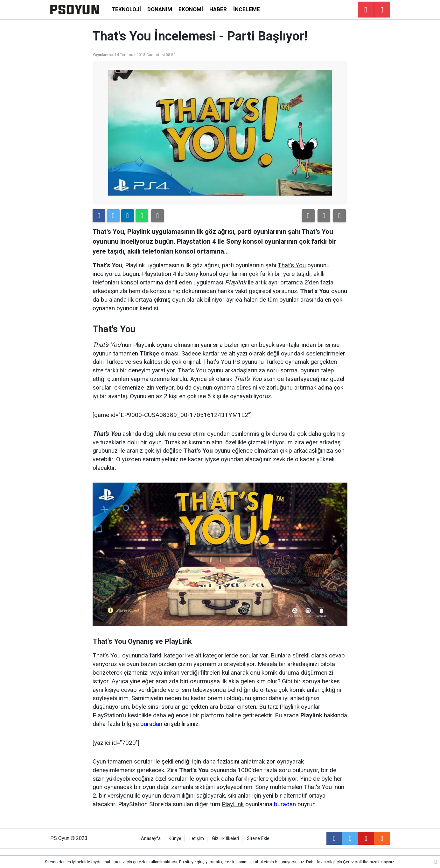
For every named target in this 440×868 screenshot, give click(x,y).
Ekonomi (191, 9)
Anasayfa (151, 839)
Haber (218, 9)
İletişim (197, 839)
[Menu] (382, 10)
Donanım (160, 9)
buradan (151, 724)
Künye (175, 839)
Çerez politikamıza (360, 862)
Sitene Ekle (258, 839)
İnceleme (247, 9)
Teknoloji (126, 9)
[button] (308, 216)
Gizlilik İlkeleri (225, 839)
